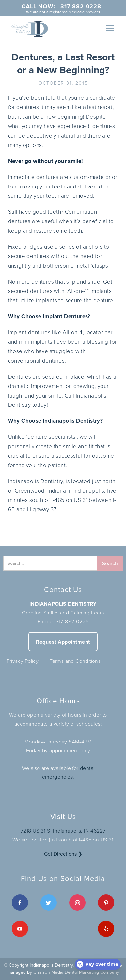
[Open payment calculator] (98, 964)
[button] (110, 29)
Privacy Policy (23, 661)
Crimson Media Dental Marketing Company (76, 972)
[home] (28, 29)
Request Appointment (63, 642)
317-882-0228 (72, 621)
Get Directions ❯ (63, 854)
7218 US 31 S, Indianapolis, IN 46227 (63, 831)
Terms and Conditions (75, 661)
